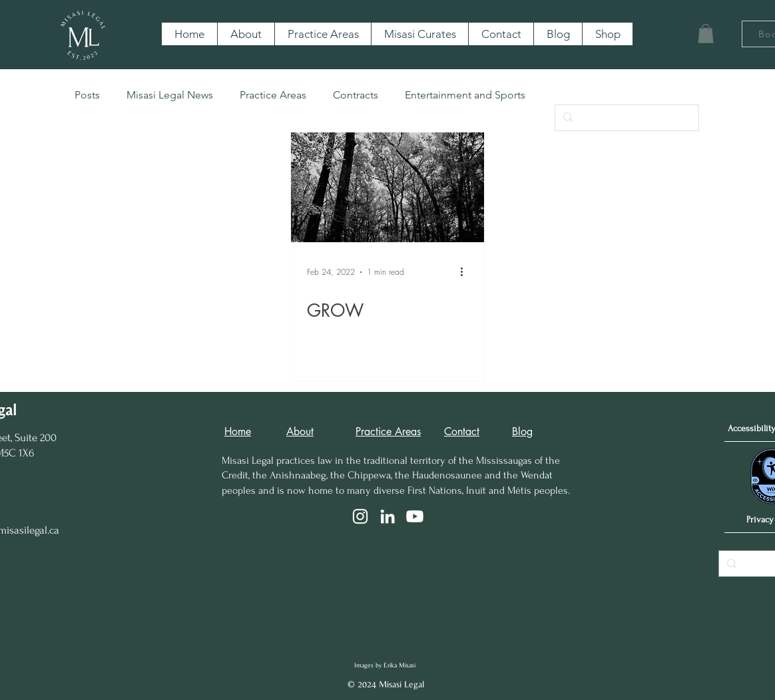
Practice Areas (273, 95)
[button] (706, 34)
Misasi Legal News (170, 95)
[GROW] (387, 187)
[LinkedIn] (387, 516)
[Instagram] (360, 516)
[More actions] (466, 272)
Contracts (356, 95)
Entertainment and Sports (465, 95)
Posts (87, 95)
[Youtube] (415, 516)
